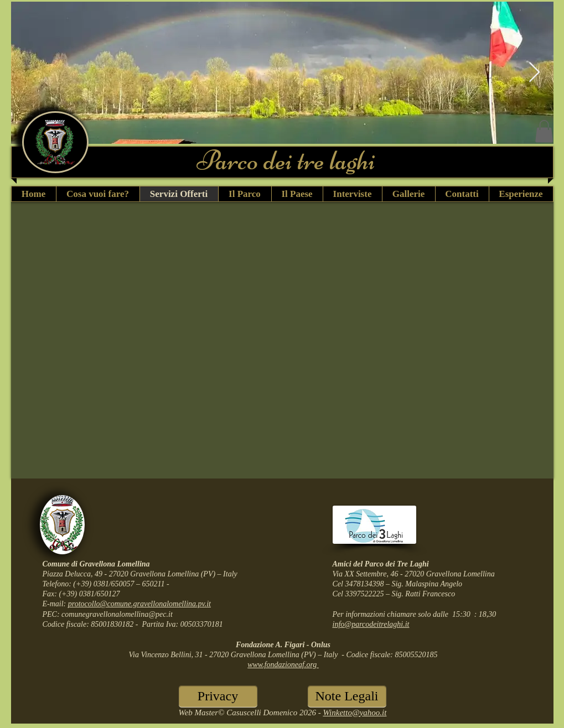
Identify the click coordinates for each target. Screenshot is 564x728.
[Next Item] (534, 73)
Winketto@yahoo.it (355, 713)
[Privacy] (218, 696)
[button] (544, 131)
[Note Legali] (347, 696)
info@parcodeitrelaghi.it (371, 624)
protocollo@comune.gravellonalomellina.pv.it (139, 604)
